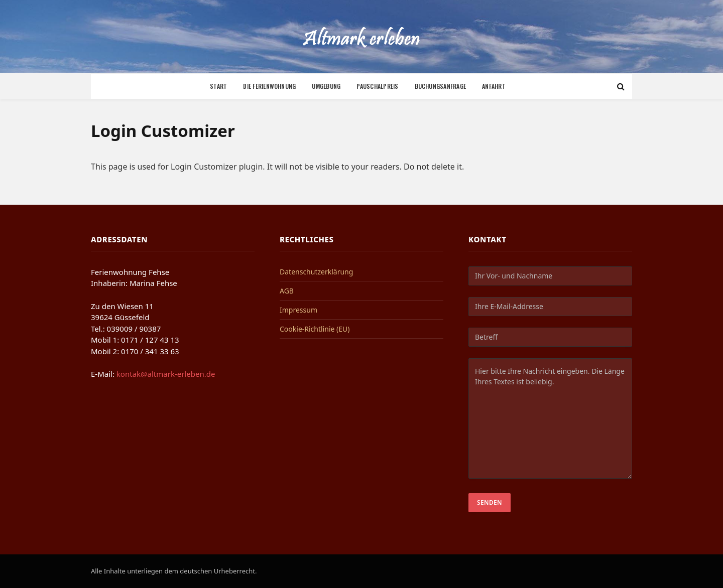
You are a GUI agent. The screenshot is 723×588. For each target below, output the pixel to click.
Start (218, 86)
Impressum (298, 310)
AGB (287, 291)
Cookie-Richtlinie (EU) (315, 329)
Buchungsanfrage (441, 86)
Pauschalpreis (377, 86)
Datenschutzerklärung (316, 272)
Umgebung (326, 86)
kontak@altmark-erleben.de (166, 374)
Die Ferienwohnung (269, 86)
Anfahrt (494, 86)
